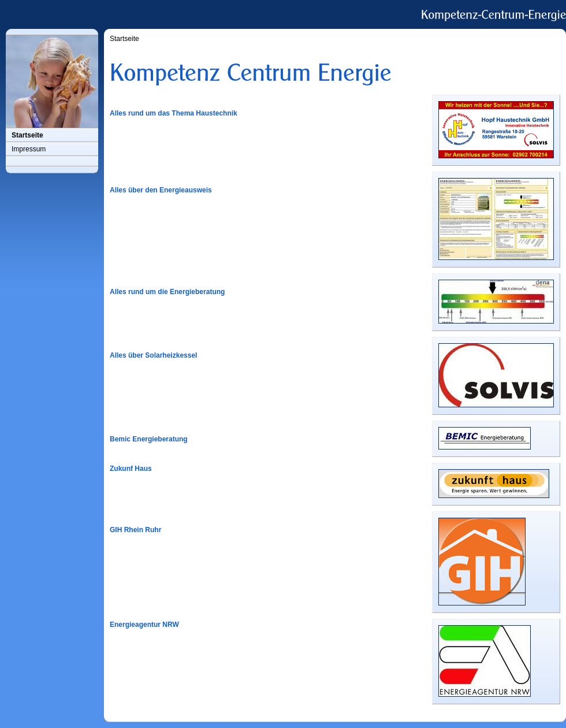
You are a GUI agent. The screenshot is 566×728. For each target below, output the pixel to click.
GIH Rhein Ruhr (135, 530)
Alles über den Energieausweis (161, 190)
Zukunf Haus (131, 469)
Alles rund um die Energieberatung (167, 292)
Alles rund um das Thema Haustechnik (174, 113)
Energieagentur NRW (144, 625)
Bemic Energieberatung (149, 439)
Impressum (29, 149)
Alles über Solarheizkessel (153, 355)
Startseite (27, 135)
